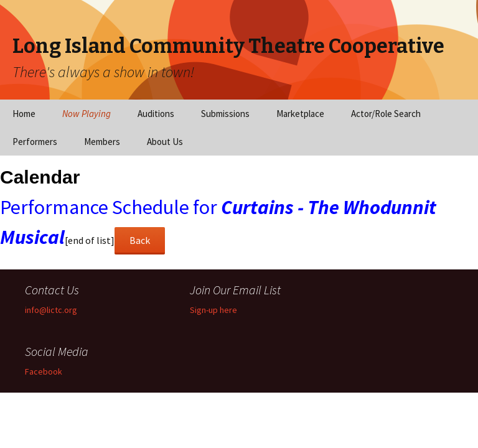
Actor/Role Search (386, 114)
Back (140, 240)
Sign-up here (213, 310)
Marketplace (300, 114)
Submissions (225, 114)
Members (102, 142)
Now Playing (87, 114)
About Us (165, 142)
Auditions (156, 114)
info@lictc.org (51, 310)
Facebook (44, 371)
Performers (35, 142)
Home (24, 114)
